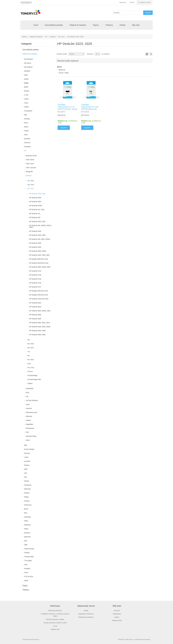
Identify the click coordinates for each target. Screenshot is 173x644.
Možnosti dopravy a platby (55, 619)
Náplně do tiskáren (78, 25)
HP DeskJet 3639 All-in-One (39, 263)
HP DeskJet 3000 (35, 198)
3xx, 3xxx (61, 37)
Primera (27, 501)
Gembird (27, 139)
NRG (26, 469)
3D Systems (28, 67)
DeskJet (53, 37)
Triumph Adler (29, 557)
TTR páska (28, 561)
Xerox (26, 573)
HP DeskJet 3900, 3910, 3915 (39, 323)
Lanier (26, 457)
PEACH (27, 493)
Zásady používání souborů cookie (55, 623)
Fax (27, 396)
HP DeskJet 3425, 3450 (37, 235)
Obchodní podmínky (55, 611)
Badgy (26, 83)
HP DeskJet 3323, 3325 (37, 194)
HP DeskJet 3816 (35, 307)
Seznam (151, 54)
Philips (26, 497)
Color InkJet (30, 160)
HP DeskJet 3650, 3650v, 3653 (40, 267)
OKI (25, 477)
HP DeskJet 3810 (35, 303)
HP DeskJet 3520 (35, 243)
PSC (27, 432)
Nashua (27, 465)
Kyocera (27, 453)
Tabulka (147, 54)
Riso (26, 513)
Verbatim (27, 569)
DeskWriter (30, 388)
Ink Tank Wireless (32, 400)
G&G (26, 135)
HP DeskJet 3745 (35, 283)
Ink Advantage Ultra (34, 379)
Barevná (62, 70)
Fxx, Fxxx (31, 368)
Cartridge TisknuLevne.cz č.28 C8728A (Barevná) (90, 107)
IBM (26, 445)
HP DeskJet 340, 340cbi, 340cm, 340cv (40, 226)
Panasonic (28, 485)
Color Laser (30, 164)
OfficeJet (29, 416)
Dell (25, 115)
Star (26, 541)
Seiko (26, 521)
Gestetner (28, 147)
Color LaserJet (31, 168)
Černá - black (64, 73)
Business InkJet (31, 156)
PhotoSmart (30, 428)
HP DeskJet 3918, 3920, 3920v (40, 327)
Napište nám (55, 629)
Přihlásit (132, 2)
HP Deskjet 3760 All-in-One (39, 295)
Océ (26, 473)
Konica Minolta (29, 449)
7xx (29, 352)
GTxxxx (30, 371)
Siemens (27, 533)
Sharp (26, 529)
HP (46, 37)
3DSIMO (27, 71)
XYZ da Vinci (29, 577)
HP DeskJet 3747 (35, 287)
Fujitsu (26, 131)
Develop (27, 119)
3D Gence (28, 63)
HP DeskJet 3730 (35, 275)
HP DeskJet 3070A (36, 206)
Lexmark (27, 461)
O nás (55, 626)
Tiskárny (109, 25)
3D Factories (29, 59)
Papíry (96, 25)
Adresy (117, 617)
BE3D (26, 87)
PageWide (29, 424)
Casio (26, 103)
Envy (28, 392)
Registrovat (123, 2)
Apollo (26, 79)
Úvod (36, 25)
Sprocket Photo (31, 436)
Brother (27, 91)
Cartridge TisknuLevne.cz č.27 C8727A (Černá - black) (67, 107)
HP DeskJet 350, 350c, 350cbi (39, 239)
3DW (26, 75)
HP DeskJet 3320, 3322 (37, 221)
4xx (29, 340)
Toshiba (27, 553)
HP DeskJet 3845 (35, 319)
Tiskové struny (29, 549)
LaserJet (29, 408)
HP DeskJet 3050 (35, 202)
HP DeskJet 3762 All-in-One (39, 299)
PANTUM (27, 489)
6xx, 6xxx (31, 348)
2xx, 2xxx (31, 185)
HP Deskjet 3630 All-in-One (39, 259)
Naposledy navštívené (86, 614)
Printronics (28, 505)
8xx (29, 356)
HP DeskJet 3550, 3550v (38, 251)
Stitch (28, 440)
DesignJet (29, 172)
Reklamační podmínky (86, 617)
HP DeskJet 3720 (35, 271)
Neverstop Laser (31, 412)
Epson (26, 127)
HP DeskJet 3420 (35, 231)
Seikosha (27, 525)
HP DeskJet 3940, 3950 (37, 335)
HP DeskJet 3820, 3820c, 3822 (40, 311)
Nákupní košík (117, 620)
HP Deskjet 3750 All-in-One (39, 291)
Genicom (27, 143)
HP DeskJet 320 (35, 218)
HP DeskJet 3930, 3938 (37, 331)
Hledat (122, 25)
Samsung (27, 517)
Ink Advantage (32, 375)
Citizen (27, 107)
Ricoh (26, 509)
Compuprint (28, 111)
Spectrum (27, 537)
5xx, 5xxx (31, 344)
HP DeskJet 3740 (35, 279)
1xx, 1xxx (31, 181)
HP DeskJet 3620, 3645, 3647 (39, 255)
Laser (28, 404)
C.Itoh (26, 95)
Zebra (26, 580)
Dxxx (29, 364)
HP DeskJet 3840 (35, 315)
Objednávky (117, 614)
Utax (26, 565)
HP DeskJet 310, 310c (37, 210)
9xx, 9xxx (31, 360)
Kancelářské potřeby (54, 25)
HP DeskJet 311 (35, 214)
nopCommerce (35, 639)
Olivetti (27, 481)
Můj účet (136, 25)
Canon (26, 99)
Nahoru (24, 37)
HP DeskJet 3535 (35, 247)
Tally (26, 545)
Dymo (26, 123)
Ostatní (30, 383)
